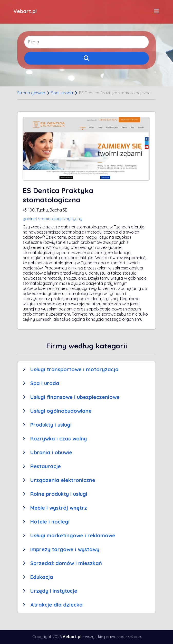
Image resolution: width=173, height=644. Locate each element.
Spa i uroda (62, 93)
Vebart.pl (25, 11)
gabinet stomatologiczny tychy (52, 219)
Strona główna (31, 93)
